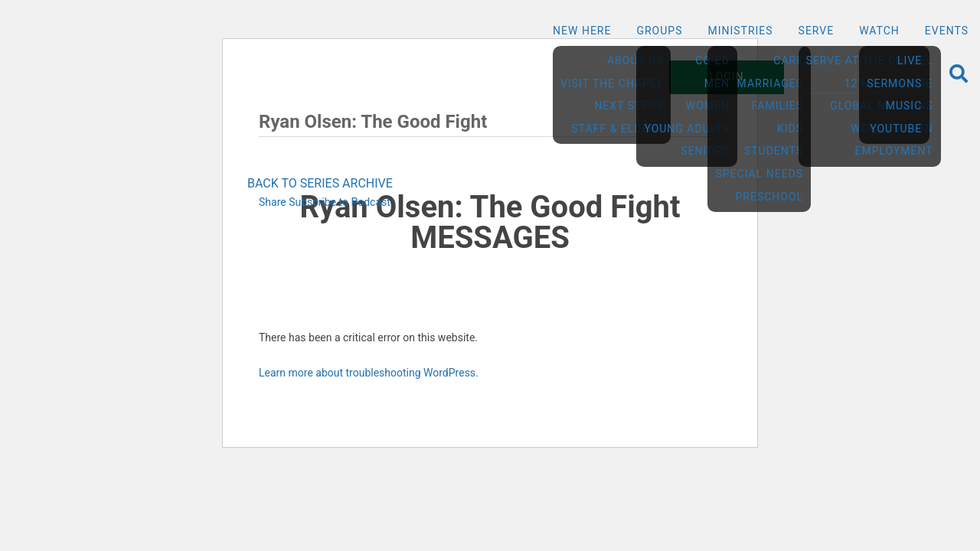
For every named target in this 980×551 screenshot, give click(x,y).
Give (867, 77)
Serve (817, 31)
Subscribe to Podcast (340, 202)
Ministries (740, 31)
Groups (659, 31)
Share (273, 202)
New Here (582, 31)
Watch (879, 31)
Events (947, 31)
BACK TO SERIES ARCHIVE (320, 183)
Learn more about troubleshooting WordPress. (369, 373)
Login (727, 77)
